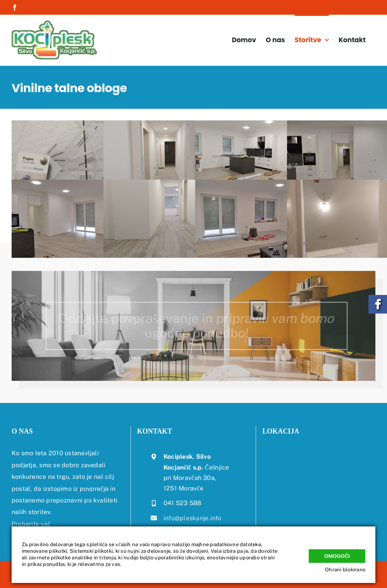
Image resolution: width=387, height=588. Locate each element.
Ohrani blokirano (345, 570)
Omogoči (337, 554)
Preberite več (31, 524)
